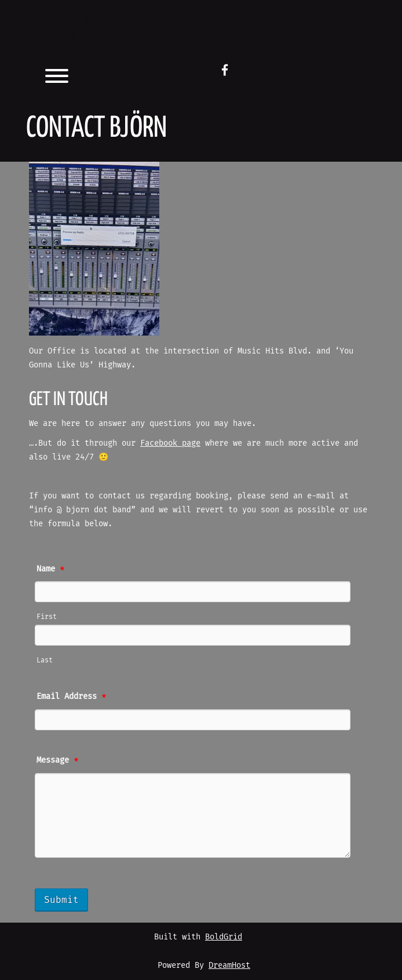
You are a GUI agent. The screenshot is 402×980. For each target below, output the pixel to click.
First (47, 617)
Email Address (71, 696)
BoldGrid (224, 937)
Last (45, 660)
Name (50, 569)
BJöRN (65, 28)
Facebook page (170, 443)
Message (57, 760)
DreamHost (229, 965)
